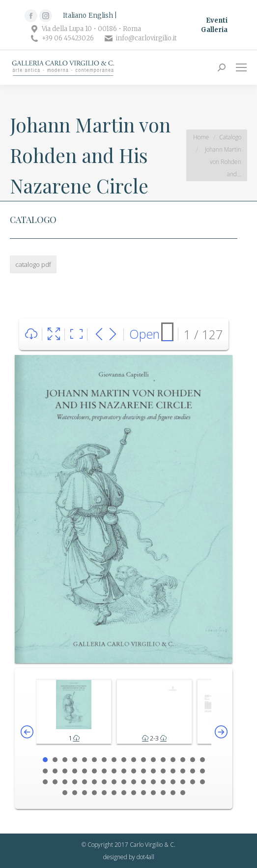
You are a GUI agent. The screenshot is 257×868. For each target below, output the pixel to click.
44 (134, 782)
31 (173, 771)
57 (114, 793)
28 (143, 771)
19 (55, 771)
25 (114, 771)
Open (144, 334)
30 (163, 771)
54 (85, 793)
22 (85, 771)
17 (202, 760)
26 (124, 771)
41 (104, 782)
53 (75, 793)
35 (45, 782)
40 (94, 782)
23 (94, 771)
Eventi (217, 20)
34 (202, 771)
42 (114, 782)
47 (163, 782)
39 (85, 782)
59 (134, 793)
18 (45, 771)
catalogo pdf (33, 264)
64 (183, 793)
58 (124, 793)
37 (65, 782)
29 (153, 771)
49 (183, 782)
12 (153, 760)
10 (134, 760)
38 (75, 782)
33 (193, 771)
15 (183, 760)
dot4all (145, 857)
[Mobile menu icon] (241, 67)
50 (193, 782)
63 (173, 793)
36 (55, 782)
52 (65, 793)
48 (173, 782)
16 (193, 760)
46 (153, 782)
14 (173, 760)
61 (153, 793)
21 (75, 771)
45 (143, 782)
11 (143, 760)
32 (183, 771)
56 (104, 793)
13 (163, 760)
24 (104, 771)
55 (94, 793)
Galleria (214, 30)
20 (65, 771)
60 (143, 793)
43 (124, 782)
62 (163, 793)
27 (134, 771)
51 (202, 782)
